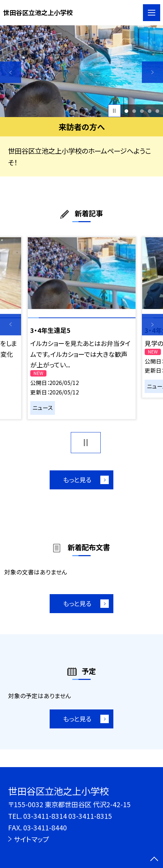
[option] (81, 71)
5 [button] (157, 111)
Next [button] (152, 72)
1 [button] (126, 111)
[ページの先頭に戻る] (154, 860)
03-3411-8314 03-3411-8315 (68, 816)
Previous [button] (11, 72)
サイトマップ (31, 839)
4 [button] (149, 111)
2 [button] (134, 111)
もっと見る (77, 480)
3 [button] (142, 111)
